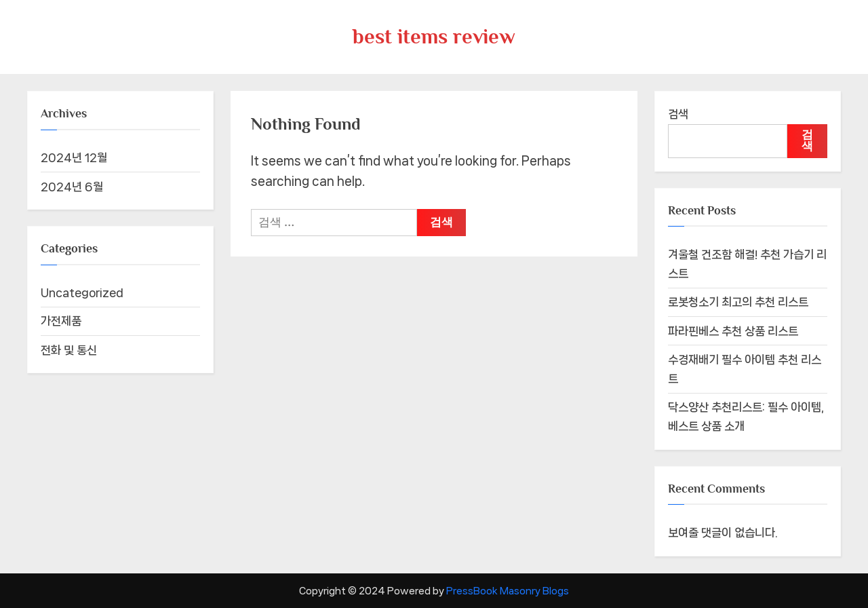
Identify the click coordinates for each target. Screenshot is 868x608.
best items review (434, 36)
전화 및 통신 (69, 350)
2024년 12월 (74, 157)
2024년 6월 (72, 187)
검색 (678, 114)
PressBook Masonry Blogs (508, 591)
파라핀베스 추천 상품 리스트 (733, 331)
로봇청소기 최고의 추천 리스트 (738, 302)
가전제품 (61, 321)
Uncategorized (82, 292)
